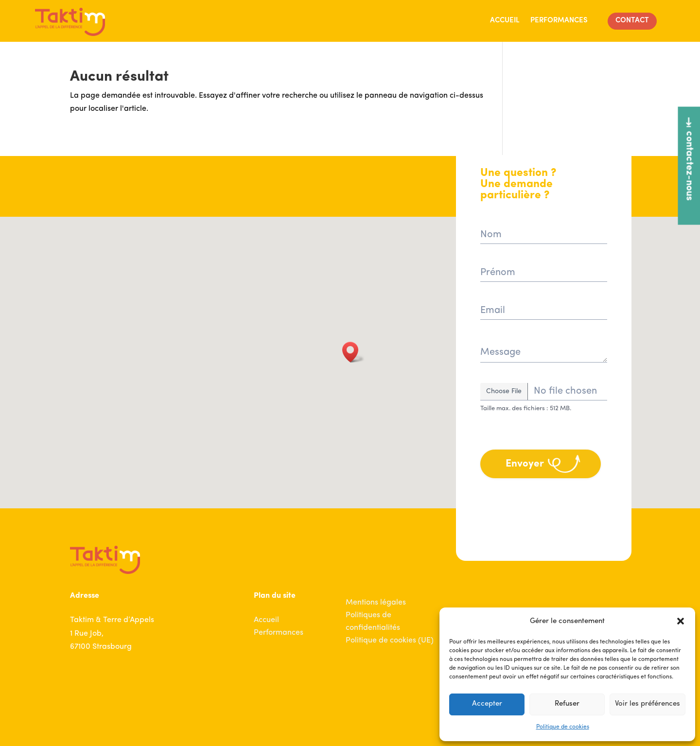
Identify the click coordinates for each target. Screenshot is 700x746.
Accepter (487, 704)
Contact (632, 21)
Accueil (505, 21)
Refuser (567, 704)
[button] (681, 621)
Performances (559, 21)
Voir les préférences (647, 704)
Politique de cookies (563, 727)
